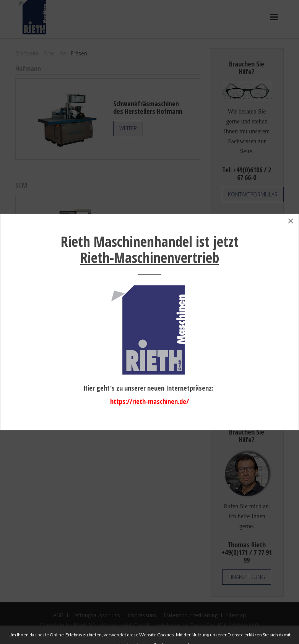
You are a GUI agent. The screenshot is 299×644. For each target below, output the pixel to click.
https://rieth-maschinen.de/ (149, 401)
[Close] (291, 221)
